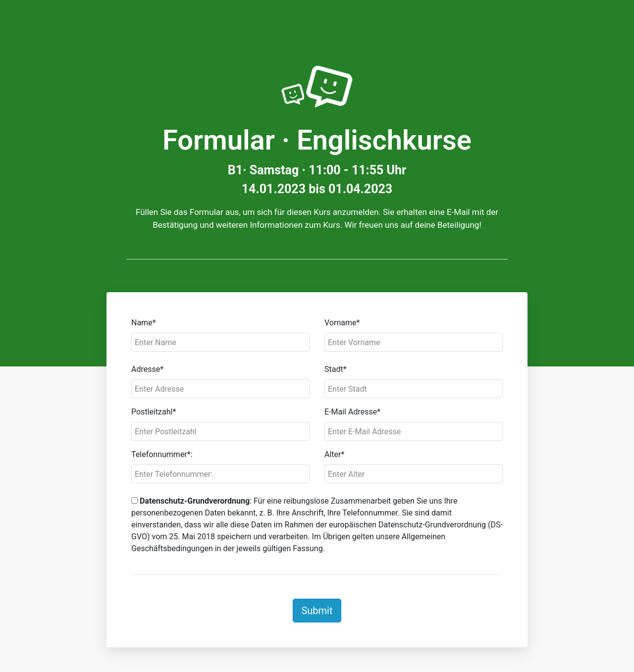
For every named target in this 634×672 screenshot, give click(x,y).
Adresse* (147, 369)
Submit (317, 611)
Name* (144, 323)
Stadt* (336, 369)
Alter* (334, 454)
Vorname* (342, 323)
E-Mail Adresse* (352, 412)
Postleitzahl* (154, 412)
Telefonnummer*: (162, 454)
